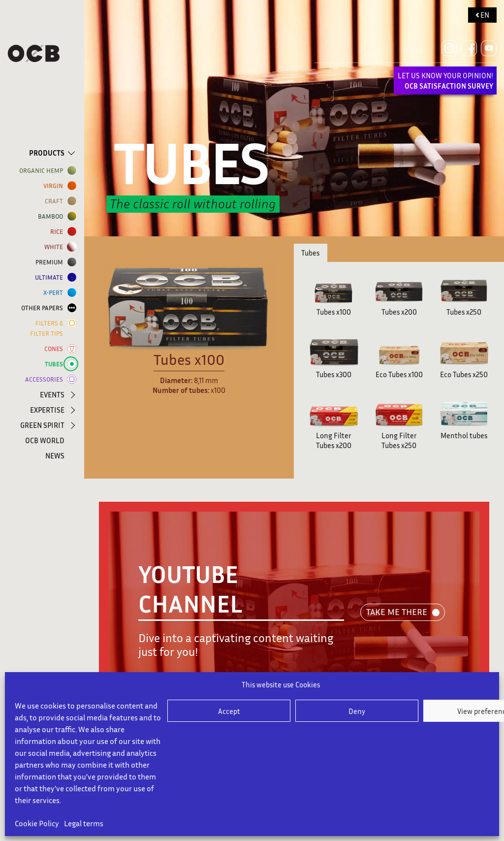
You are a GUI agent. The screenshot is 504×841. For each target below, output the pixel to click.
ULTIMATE (51, 277)
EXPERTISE (47, 410)
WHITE (56, 247)
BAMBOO (52, 216)
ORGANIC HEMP (43, 171)
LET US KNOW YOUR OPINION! (445, 81)
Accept (229, 711)
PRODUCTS (47, 153)
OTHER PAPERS (44, 308)
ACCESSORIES (46, 379)
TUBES (56, 364)
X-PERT (55, 293)
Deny (357, 711)
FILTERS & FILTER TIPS (48, 328)
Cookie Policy (37, 823)
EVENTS (52, 394)
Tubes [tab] (310, 253)
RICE (59, 232)
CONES (56, 349)
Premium (51, 262)
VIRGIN (55, 186)
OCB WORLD (45, 440)
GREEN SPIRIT (42, 425)
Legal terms (84, 823)
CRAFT (56, 201)
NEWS (55, 455)
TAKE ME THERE (397, 612)
